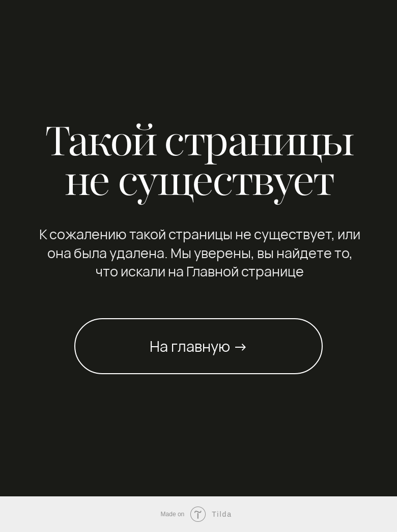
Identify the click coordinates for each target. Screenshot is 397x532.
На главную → (199, 346)
